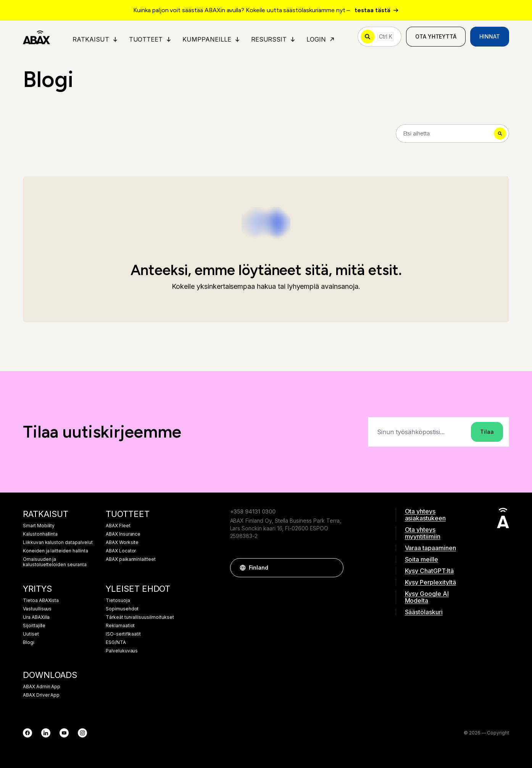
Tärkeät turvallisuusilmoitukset (140, 617)
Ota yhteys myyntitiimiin (423, 533)
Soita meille (422, 559)
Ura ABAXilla (36, 617)
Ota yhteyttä (436, 36)
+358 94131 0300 (253, 511)
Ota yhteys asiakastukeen (425, 515)
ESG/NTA (116, 642)
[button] (334, 568)
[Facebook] (27, 733)
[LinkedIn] (46, 733)
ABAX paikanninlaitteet (131, 559)
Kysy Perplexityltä (430, 582)
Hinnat (490, 36)
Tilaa (487, 432)
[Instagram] (82, 733)
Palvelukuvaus (122, 651)
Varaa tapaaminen (430, 548)
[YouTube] (64, 733)
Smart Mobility (39, 526)
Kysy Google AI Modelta (427, 597)
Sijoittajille (34, 626)
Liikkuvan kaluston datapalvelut (58, 543)
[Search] (453, 134)
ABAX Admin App (42, 687)
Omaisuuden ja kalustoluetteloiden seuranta (55, 562)
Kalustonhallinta (40, 534)
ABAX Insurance (123, 534)
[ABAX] (36, 37)
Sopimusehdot (122, 609)
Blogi (29, 642)
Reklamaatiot (120, 626)
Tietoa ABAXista (41, 601)
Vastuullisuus (37, 609)
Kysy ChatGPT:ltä (429, 571)
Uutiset (31, 634)
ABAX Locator (121, 551)
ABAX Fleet (118, 526)
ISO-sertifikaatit (123, 634)
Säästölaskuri (424, 612)
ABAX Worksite (122, 543)
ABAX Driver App (41, 695)
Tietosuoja (118, 601)
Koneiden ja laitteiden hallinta (56, 551)
